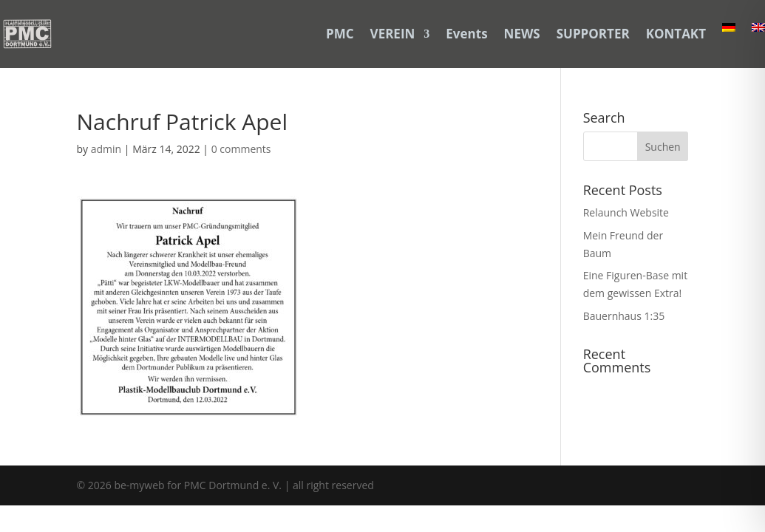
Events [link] (466, 34)
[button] (663, 146)
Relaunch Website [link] (626, 212)
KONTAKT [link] (676, 34)
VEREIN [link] (393, 34)
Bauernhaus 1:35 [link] (624, 316)
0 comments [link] (241, 149)
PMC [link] (340, 34)
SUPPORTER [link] (593, 34)
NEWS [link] (522, 34)
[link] (27, 34)
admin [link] (106, 149)
